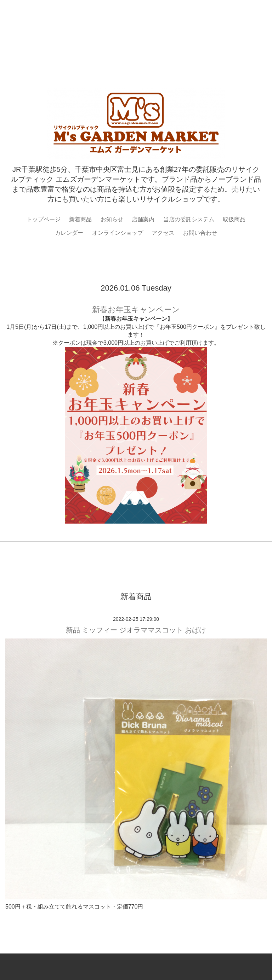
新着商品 (80, 219)
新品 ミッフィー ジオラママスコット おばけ (136, 630)
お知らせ (112, 219)
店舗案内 (143, 219)
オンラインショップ (118, 233)
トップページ (44, 219)
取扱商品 (234, 219)
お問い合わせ (200, 233)
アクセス (163, 233)
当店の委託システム (189, 219)
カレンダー (69, 233)
